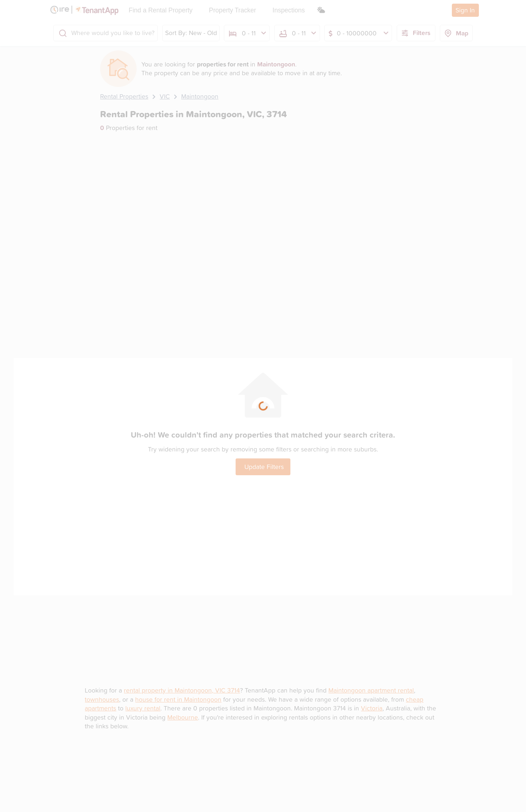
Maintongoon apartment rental (371, 690)
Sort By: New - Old (191, 33)
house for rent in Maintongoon (178, 699)
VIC (165, 96)
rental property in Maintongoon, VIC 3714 (182, 690)
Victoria (372, 708)
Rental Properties (124, 96)
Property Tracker (232, 10)
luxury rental (143, 708)
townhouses (102, 699)
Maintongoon (200, 96)
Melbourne (183, 717)
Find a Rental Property (161, 10)
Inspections (289, 10)
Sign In (465, 10)
